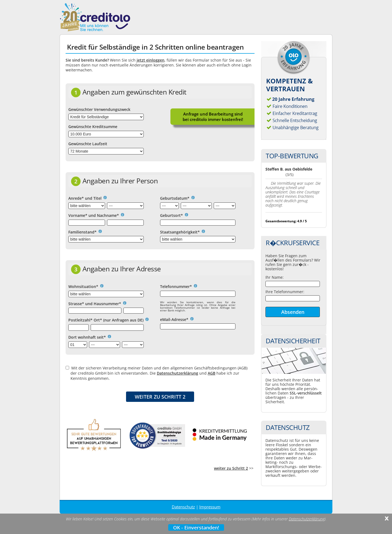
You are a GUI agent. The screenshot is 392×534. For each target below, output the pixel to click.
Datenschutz (183, 507)
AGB (212, 373)
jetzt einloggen (151, 60)
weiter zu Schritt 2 (231, 468)
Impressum (210, 507)
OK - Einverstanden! (196, 527)
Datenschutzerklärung (177, 373)
